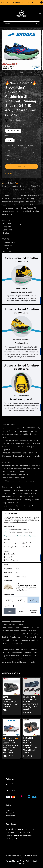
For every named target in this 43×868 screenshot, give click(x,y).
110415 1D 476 (13, 131)
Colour (8, 126)
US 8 (10, 140)
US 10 (21, 146)
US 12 (19, 151)
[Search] (38, 24)
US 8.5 (20, 140)
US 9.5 (10, 146)
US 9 (30, 140)
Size (7, 136)
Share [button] (9, 173)
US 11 (10, 151)
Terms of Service (13, 861)
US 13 (29, 151)
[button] (3, 14)
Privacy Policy (25, 861)
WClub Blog (10, 816)
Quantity (8, 156)
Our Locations (11, 813)
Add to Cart (21, 166)
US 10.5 (31, 146)
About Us (9, 810)
